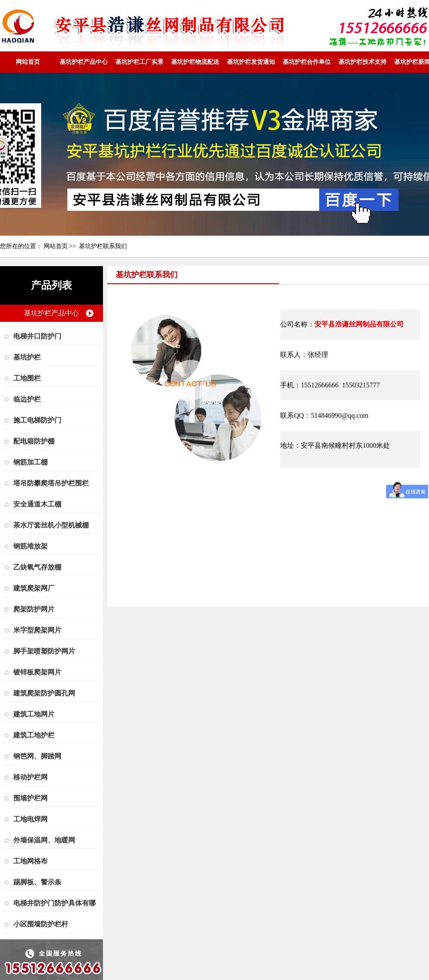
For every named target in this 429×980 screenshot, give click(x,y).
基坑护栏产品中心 (84, 62)
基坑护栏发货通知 (251, 62)
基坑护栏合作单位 (307, 62)
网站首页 (28, 62)
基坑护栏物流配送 (195, 62)
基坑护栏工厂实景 (139, 62)
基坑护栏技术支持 (363, 62)
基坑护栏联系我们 (103, 246)
